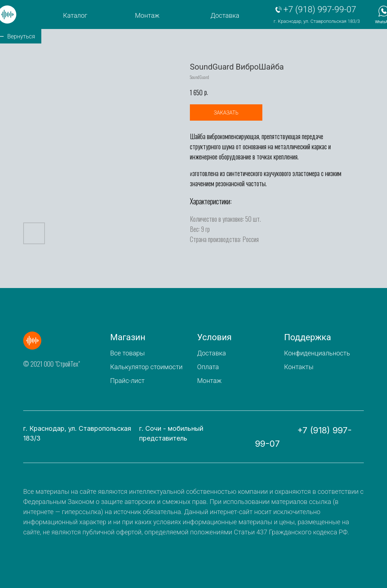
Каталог (75, 15)
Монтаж (147, 15)
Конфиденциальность (317, 353)
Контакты (299, 367)
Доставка (225, 15)
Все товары (127, 353)
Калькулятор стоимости (146, 367)
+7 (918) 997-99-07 (320, 9)
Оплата (208, 367)
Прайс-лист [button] (127, 381)
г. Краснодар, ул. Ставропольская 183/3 (317, 21)
